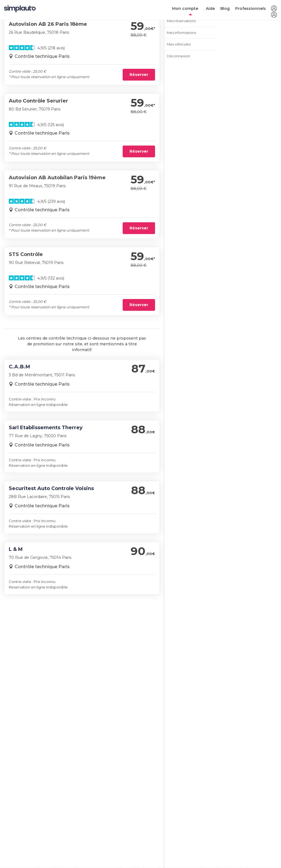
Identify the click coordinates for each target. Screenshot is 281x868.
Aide (210, 8)
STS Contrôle (26, 254)
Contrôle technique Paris (42, 56)
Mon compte (185, 8)
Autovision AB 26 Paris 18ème (48, 24)
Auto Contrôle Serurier (38, 101)
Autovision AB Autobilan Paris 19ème (57, 178)
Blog (225, 8)
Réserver (139, 75)
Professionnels (251, 8)
